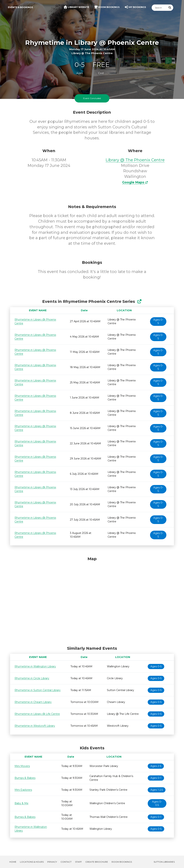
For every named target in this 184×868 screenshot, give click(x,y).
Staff (78, 862)
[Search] (159, 8)
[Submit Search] (170, 8)
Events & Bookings (20, 7)
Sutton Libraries (164, 862)
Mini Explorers (23, 790)
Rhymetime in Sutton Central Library (38, 690)
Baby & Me (21, 803)
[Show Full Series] (139, 301)
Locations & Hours (32, 862)
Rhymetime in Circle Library (32, 678)
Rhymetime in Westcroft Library (35, 726)
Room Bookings (122, 862)
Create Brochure (97, 862)
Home (13, 862)
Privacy (52, 862)
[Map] (92, 600)
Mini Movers (22, 766)
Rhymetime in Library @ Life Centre (37, 714)
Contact (66, 862)
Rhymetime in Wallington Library (35, 666)
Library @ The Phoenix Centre (135, 160)
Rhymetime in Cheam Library (33, 702)
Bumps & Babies (25, 778)
